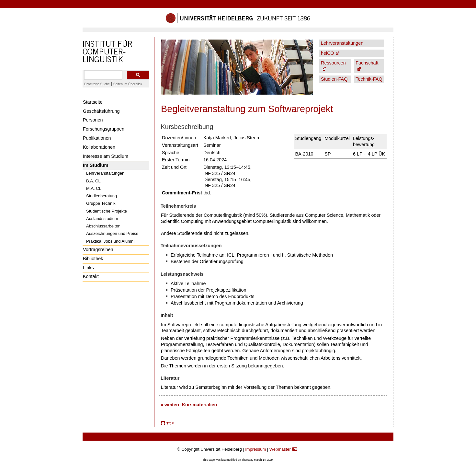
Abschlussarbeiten (103, 226)
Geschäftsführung (101, 111)
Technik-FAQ (369, 79)
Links (88, 268)
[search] (103, 75)
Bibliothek (93, 259)
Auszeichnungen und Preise (112, 233)
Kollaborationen (99, 147)
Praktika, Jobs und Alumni (110, 241)
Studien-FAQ (334, 79)
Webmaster (280, 449)
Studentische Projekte (107, 211)
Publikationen (97, 138)
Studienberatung (102, 196)
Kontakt (91, 276)
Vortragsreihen (98, 249)
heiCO (328, 53)
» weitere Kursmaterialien (189, 405)
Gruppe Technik (101, 203)
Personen (93, 120)
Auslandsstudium (102, 219)
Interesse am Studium (106, 156)
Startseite (93, 102)
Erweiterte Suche (97, 84)
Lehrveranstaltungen (105, 173)
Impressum (255, 449)
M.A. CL (94, 188)
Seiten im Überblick (128, 84)
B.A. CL (93, 181)
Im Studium (96, 165)
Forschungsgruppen (104, 129)
